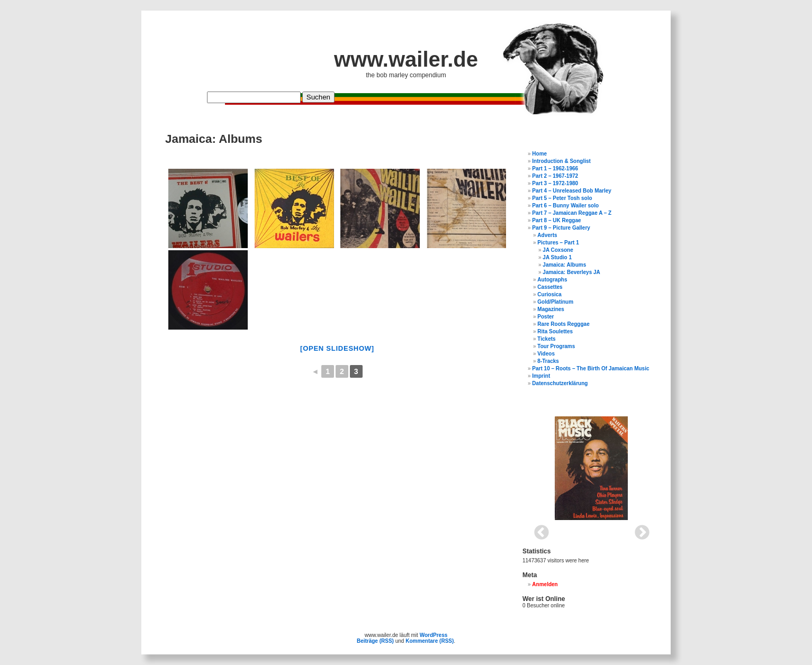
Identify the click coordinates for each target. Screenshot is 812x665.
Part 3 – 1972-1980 (555, 183)
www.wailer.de (406, 59)
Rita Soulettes (555, 331)
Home (539, 154)
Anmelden (545, 584)
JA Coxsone (558, 250)
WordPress (434, 635)
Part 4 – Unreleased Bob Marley (572, 191)
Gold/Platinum (555, 302)
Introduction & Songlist (561, 161)
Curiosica (549, 294)
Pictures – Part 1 (558, 243)
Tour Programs (556, 346)
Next (639, 530)
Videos (546, 354)
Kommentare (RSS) (430, 641)
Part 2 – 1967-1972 (555, 176)
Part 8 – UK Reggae (556, 220)
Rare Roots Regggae (563, 324)
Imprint (541, 376)
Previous (538, 530)
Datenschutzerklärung (560, 383)
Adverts (547, 235)
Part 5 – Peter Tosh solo (562, 198)
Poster (545, 317)
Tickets (546, 339)
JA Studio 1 (557, 257)
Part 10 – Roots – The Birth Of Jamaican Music (590, 368)
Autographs (552, 280)
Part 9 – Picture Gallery (561, 228)
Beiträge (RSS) (375, 641)
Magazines (551, 309)
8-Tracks (548, 361)
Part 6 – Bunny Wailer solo (565, 206)
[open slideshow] (337, 348)
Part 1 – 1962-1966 (555, 168)
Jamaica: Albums (564, 265)
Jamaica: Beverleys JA (571, 272)
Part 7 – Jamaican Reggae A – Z (572, 213)
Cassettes (550, 287)
